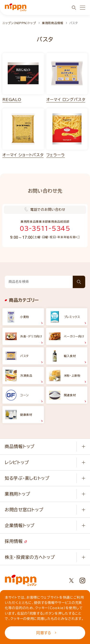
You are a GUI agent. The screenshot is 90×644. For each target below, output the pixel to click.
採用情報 (16, 541)
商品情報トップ (20, 446)
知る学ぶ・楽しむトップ (27, 478)
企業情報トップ (20, 525)
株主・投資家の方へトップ (30, 557)
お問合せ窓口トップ (24, 510)
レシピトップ (17, 462)
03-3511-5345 (45, 228)
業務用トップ (17, 494)
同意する (46, 633)
